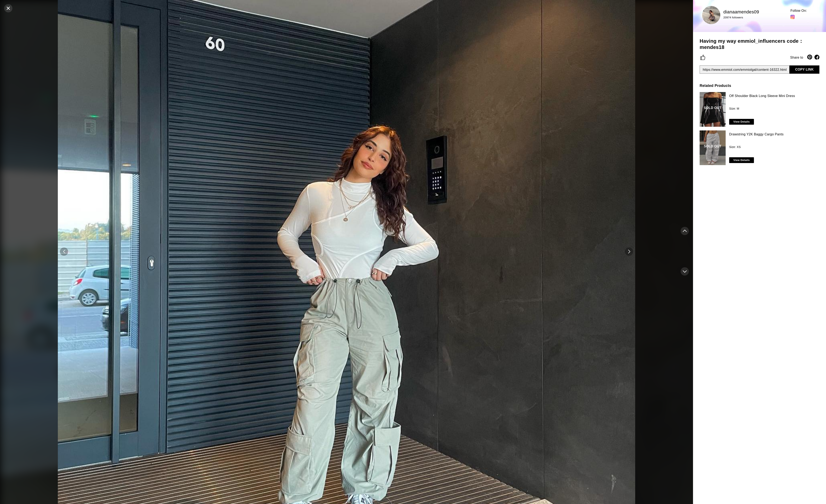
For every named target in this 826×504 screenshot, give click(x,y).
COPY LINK (805, 69)
